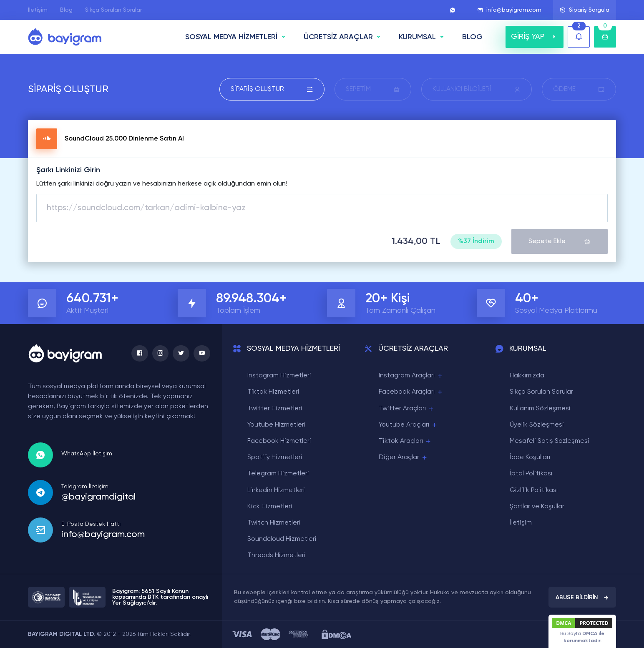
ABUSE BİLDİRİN (582, 598)
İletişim (38, 10)
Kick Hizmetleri (270, 507)
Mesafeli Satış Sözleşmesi (550, 441)
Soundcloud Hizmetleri (282, 539)
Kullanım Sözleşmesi (540, 408)
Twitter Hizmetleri (275, 408)
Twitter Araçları (407, 408)
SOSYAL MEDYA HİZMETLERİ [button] (231, 37)
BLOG (472, 37)
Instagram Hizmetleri (279, 376)
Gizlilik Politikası (534, 490)
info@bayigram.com (509, 10)
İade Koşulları (530, 457)
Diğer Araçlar (403, 458)
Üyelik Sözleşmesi (537, 425)
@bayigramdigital (98, 497)
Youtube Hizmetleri (277, 425)
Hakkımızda (527, 376)
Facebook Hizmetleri (279, 441)
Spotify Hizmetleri (275, 457)
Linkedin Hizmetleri (276, 490)
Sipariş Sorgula (585, 10)
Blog (66, 10)
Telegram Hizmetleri (278, 474)
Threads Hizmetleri (277, 555)
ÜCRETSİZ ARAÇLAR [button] (338, 37)
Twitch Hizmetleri (274, 523)
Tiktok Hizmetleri (273, 392)
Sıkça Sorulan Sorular (113, 10)
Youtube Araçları (408, 425)
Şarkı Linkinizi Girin (68, 170)
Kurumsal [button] (417, 37)
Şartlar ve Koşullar (537, 507)
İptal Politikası (531, 474)
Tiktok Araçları (405, 441)
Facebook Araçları (411, 392)
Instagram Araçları (411, 376)
